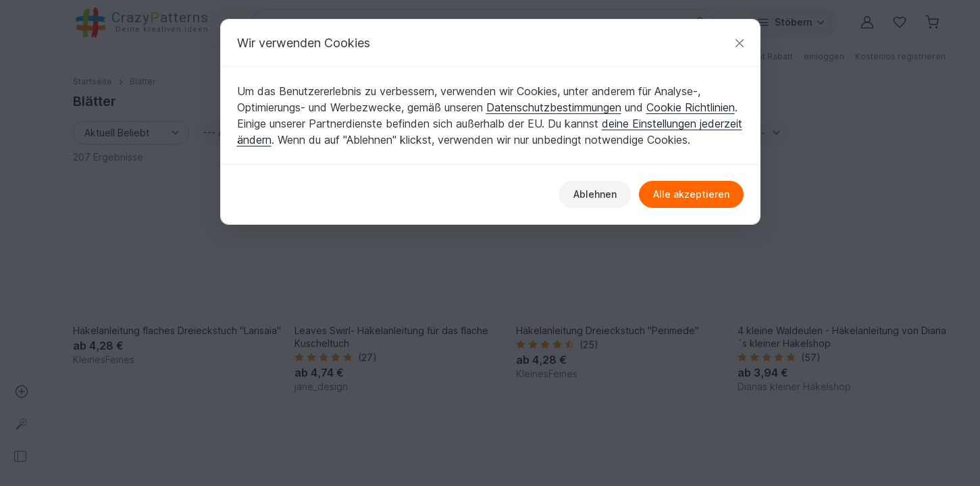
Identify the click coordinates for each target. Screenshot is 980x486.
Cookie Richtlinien (691, 107)
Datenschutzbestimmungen (554, 107)
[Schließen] (740, 43)
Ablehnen (595, 194)
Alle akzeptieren (691, 194)
